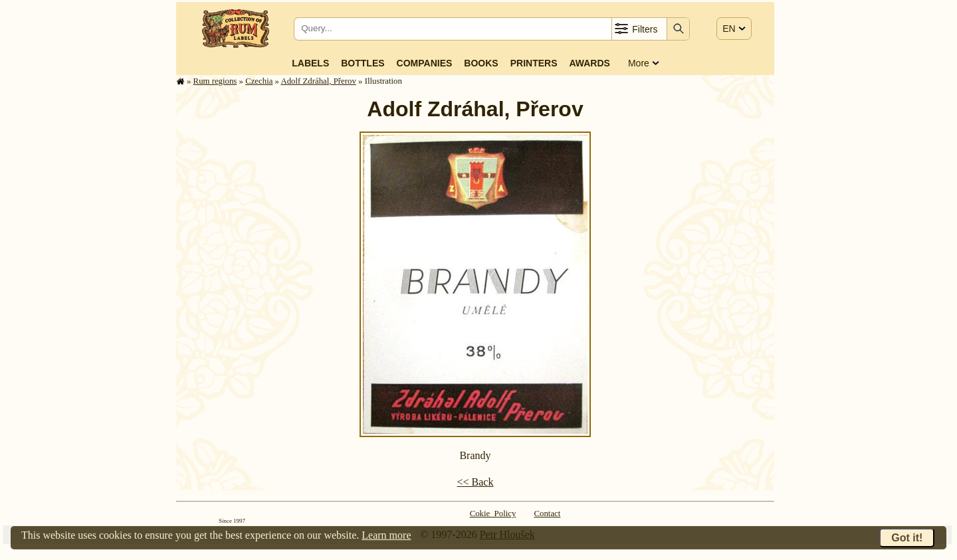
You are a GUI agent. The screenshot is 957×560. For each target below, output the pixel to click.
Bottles (363, 63)
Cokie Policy (493, 513)
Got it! (907, 538)
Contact (548, 513)
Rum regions (215, 81)
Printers (534, 63)
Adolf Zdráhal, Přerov (318, 81)
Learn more (386, 535)
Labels (310, 63)
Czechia (259, 81)
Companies (425, 63)
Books (481, 63)
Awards (589, 63)
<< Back (476, 482)
